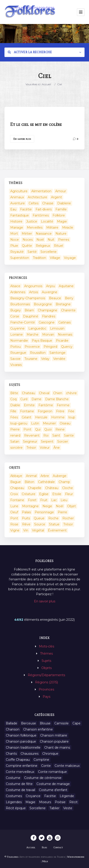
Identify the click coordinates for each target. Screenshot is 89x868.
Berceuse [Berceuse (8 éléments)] (29, 723)
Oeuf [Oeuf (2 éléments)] (14, 512)
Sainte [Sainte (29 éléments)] (69, 435)
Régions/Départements (46, 675)
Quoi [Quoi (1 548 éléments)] (48, 429)
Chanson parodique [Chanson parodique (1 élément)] (21, 741)
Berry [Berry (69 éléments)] (69, 298)
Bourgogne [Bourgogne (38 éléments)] (43, 304)
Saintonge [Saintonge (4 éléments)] (57, 353)
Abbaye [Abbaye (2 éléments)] (16, 476)
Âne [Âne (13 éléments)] (57, 448)
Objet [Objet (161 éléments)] (71, 506)
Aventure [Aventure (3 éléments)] (18, 203)
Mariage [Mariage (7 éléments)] (17, 227)
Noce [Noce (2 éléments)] (15, 240)
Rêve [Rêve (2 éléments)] (26, 524)
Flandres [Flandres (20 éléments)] (49, 316)
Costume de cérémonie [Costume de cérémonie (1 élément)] (43, 778)
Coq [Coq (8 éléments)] (13, 399)
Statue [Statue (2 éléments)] (54, 524)
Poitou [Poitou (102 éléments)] (16, 347)
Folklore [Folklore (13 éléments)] (59, 215)
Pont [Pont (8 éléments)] (14, 518)
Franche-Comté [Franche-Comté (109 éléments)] (23, 322)
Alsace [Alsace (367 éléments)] (15, 286)
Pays (47, 697)
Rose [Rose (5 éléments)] (14, 524)
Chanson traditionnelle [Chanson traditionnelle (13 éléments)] (23, 748)
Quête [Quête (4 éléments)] (27, 246)
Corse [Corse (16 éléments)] (15, 316)
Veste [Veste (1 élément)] (68, 808)
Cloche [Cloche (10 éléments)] (68, 488)
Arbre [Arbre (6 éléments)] (45, 476)
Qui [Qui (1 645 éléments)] (38, 429)
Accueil (46, 84)
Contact (58, 847)
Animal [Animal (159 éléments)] (31, 476)
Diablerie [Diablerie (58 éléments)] (64, 203)
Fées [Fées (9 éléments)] (14, 417)
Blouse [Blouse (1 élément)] (45, 723)
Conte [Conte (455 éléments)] (46, 766)
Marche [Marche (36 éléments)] (33, 335)
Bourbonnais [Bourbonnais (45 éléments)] (20, 304)
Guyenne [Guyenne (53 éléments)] (17, 328)
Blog (44, 847)
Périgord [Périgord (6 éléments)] (50, 347)
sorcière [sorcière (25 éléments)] (16, 448)
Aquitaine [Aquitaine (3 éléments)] (66, 286)
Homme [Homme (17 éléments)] (58, 417)
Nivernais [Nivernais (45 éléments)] (65, 335)
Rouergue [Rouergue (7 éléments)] (18, 353)
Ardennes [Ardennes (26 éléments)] (18, 292)
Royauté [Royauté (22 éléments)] (17, 252)
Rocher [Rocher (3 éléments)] (68, 518)
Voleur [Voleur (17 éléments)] (45, 448)
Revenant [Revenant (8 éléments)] (32, 435)
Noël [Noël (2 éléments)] (40, 240)
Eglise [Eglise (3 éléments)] (44, 494)
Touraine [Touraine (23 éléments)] (31, 359)
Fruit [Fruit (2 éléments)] (44, 500)
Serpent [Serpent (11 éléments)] (47, 442)
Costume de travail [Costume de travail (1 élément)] (20, 790)
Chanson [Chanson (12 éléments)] (13, 729)
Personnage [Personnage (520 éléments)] (44, 512)
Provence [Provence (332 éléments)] (32, 347)
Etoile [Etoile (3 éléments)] (57, 494)
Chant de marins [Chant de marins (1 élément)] (57, 748)
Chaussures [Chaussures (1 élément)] (30, 754)
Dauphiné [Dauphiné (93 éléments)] (31, 316)
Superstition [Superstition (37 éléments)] (20, 258)
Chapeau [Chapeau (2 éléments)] (17, 488)
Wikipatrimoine (76, 857)
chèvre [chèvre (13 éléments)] (71, 393)
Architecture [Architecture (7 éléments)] (37, 197)
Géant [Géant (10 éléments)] (26, 417)
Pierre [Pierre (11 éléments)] (62, 512)
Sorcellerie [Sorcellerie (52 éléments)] (49, 252)
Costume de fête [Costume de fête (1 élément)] (19, 784)
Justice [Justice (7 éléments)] (32, 221)
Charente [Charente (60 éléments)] (68, 310)
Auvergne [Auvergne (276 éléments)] (50, 292)
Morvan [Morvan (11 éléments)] (48, 335)
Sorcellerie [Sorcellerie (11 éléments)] (38, 808)
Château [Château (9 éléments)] (52, 488)
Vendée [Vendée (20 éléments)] (59, 359)
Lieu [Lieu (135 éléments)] (64, 500)
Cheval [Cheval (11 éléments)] (44, 393)
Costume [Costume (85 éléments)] (13, 778)
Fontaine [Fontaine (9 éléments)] (27, 411)
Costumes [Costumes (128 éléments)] (14, 796)
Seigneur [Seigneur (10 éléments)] (30, 442)
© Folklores (12, 857)
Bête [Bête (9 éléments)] (14, 393)
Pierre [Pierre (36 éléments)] (15, 429)
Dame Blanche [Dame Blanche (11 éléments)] (57, 399)
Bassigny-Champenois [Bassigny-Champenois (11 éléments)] (28, 298)
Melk (45, 861)
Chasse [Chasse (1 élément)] (48, 203)
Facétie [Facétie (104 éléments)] (26, 209)
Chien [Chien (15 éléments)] (58, 393)
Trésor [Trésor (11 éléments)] (31, 448)
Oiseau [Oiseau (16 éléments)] (65, 423)
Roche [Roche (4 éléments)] (53, 518)
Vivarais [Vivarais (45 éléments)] (16, 365)
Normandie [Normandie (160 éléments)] (19, 341)
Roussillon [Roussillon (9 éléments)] (38, 353)
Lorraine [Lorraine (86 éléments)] (17, 335)
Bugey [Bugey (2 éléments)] (16, 310)
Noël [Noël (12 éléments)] (60, 506)
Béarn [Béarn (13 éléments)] (29, 310)
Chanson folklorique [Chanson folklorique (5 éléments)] (21, 735)
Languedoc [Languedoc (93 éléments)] (37, 328)
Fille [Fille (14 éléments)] (13, 411)
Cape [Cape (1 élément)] (76, 723)
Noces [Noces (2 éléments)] (28, 240)
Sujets (46, 661)
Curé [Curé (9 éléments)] (24, 399)
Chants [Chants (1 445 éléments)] (11, 754)
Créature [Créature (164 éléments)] (29, 494)
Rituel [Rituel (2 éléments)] (58, 246)
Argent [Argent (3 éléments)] (56, 197)
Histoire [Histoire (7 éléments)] (16, 221)
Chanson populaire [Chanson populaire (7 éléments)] (54, 741)
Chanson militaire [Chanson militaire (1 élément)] (54, 735)
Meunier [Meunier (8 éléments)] (49, 423)
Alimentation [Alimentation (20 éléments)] (41, 191)
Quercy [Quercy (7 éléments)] (67, 347)
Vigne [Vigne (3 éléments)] (15, 530)
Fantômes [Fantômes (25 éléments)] (41, 215)
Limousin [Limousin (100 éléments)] (57, 328)
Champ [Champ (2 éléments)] (64, 482)
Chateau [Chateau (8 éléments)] (29, 393)
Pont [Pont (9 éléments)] (27, 429)
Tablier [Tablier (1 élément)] (54, 808)
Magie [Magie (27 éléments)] (30, 802)
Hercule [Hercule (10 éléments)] (41, 417)
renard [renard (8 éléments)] (15, 435)
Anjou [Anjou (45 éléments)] (51, 286)
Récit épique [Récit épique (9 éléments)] (16, 808)
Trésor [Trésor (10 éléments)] (68, 524)
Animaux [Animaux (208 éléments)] (17, 197)
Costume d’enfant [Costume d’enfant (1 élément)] (53, 790)
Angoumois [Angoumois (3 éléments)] (33, 286)
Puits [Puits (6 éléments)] (26, 518)
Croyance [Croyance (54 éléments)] (33, 796)
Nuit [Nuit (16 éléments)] (51, 240)
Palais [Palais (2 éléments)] (26, 512)
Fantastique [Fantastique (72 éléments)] (20, 215)
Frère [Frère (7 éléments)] (60, 411)
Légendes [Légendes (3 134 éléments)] (14, 802)
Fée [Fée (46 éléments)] (71, 411)
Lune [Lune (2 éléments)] (14, 506)
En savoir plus (22, 139)
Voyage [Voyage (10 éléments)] (70, 258)
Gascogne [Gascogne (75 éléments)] (47, 322)
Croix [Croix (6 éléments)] (14, 494)
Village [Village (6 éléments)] (55, 258)
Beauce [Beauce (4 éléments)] (55, 298)
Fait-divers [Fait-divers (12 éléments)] (44, 209)
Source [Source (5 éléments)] (40, 524)
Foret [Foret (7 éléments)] (32, 500)
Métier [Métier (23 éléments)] (27, 234)
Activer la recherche (30, 52)
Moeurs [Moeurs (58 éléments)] (45, 802)
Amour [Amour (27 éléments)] (61, 191)
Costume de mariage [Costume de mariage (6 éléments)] (53, 784)
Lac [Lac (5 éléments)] (54, 500)
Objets (47, 668)
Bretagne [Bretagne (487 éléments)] (63, 304)
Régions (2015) (47, 682)
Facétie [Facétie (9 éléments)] (50, 796)
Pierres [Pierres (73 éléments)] (64, 240)
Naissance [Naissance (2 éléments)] (44, 234)
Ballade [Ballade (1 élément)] (12, 723)
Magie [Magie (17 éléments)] (62, 221)
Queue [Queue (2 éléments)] (39, 518)
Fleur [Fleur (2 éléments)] (69, 494)
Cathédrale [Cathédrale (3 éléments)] (46, 482)
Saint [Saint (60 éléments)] (56, 435)
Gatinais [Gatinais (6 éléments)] (65, 322)
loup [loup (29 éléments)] (72, 417)
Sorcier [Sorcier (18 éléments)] (63, 442)
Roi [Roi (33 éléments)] (46, 435)
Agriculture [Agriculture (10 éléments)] (19, 191)
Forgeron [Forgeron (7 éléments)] (45, 411)
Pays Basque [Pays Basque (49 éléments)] (42, 341)
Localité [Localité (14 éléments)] (47, 221)
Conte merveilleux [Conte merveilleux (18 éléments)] (20, 772)
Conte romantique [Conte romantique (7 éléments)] (52, 772)
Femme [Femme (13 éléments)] (63, 405)
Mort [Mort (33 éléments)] (14, 234)
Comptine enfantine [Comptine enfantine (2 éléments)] (22, 766)
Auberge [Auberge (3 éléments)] (60, 476)
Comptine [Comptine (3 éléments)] (41, 760)
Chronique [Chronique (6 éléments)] (50, 754)
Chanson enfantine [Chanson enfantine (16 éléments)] (38, 729)
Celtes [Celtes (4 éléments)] (34, 203)
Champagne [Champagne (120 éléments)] (48, 310)
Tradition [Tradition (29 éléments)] (39, 258)
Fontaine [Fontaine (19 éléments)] (17, 500)
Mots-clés (47, 646)
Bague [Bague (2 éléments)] (16, 482)
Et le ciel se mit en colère (36, 124)
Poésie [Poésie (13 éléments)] (60, 802)
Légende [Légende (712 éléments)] (67, 796)
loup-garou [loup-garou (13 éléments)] (19, 423)
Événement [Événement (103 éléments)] (57, 530)
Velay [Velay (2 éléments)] (45, 359)
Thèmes (46, 654)
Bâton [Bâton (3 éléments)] (29, 482)
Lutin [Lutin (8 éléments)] (35, 423)
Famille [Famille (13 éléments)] (61, 209)
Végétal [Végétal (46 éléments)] (38, 530)
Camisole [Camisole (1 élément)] (61, 723)
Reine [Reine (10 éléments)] (60, 429)
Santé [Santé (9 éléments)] (32, 252)
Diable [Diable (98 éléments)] (15, 405)
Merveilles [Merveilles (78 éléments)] (35, 227)
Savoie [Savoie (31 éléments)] (15, 359)
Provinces (46, 689)
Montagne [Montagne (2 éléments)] (30, 506)
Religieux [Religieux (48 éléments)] (43, 246)
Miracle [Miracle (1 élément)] (68, 227)
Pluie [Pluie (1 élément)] (14, 246)
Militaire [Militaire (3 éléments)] (52, 227)
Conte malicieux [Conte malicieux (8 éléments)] (67, 766)
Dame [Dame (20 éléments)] (36, 399)
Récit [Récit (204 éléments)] (73, 802)
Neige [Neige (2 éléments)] (47, 506)
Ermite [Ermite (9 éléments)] (29, 405)
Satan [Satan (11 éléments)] (15, 442)
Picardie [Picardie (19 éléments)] (62, 341)
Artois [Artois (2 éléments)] (34, 292)
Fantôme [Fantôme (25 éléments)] (46, 405)
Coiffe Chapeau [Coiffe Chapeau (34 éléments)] (18, 760)
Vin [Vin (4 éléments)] (26, 530)
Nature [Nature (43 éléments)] (61, 234)
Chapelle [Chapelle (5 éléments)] (35, 488)
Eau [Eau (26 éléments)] (13, 209)
